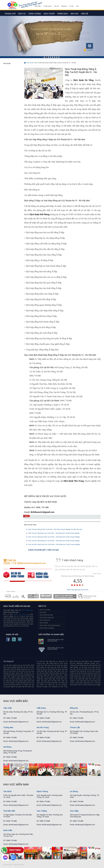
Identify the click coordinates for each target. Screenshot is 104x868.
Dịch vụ (22, 14)
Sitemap (64, 6)
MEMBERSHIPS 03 (24, 596)
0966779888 (15, 850)
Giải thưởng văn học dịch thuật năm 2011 (56, 640)
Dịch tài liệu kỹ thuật (46, 615)
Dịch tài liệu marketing (47, 628)
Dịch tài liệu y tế (45, 620)
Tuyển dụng (47, 6)
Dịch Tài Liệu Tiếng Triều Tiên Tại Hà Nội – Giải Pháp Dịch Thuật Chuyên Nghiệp (54, 544)
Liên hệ (56, 6)
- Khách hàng (96, 574)
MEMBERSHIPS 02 (16, 596)
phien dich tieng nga (21, 614)
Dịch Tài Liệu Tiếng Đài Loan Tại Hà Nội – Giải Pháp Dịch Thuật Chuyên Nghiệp (54, 533)
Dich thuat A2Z (8, 865)
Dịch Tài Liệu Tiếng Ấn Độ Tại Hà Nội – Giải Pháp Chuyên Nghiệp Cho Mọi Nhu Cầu (55, 529)
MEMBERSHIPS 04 (33, 596)
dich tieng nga (27, 610)
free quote (16, 575)
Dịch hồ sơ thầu (45, 610)
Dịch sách (43, 612)
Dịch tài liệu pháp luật (47, 617)
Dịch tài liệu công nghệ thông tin (50, 625)
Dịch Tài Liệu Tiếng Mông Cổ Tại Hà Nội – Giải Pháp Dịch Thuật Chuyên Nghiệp (54, 541)
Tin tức (71, 6)
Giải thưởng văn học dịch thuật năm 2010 (56, 648)
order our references (40, 575)
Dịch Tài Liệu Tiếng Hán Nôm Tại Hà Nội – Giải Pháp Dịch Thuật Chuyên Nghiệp (54, 537)
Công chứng (35, 14)
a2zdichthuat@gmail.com (34, 563)
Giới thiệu (38, 6)
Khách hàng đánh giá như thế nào (78, 590)
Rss (77, 6)
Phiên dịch (63, 14)
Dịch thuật (49, 14)
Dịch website (44, 623)
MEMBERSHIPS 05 (46, 596)
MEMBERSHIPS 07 (88, 596)
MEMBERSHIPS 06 (65, 596)
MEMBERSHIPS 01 (8, 596)
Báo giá (74, 14)
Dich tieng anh (12, 6)
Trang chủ (10, 14)
